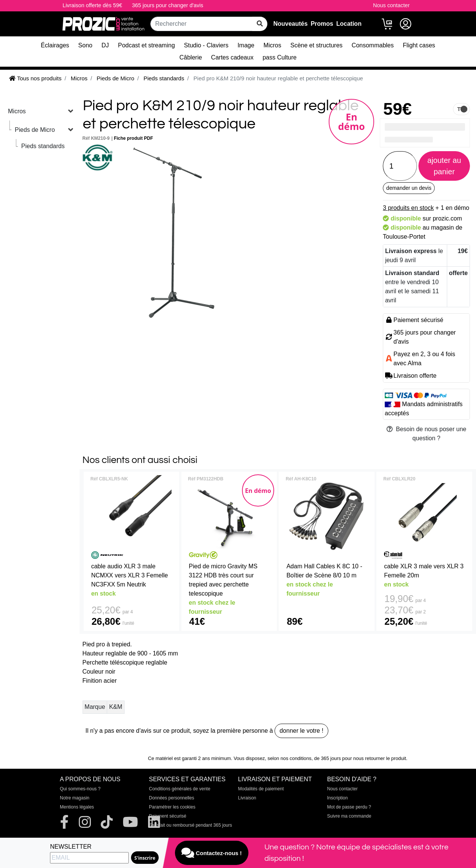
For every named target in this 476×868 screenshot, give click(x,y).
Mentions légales (77, 807)
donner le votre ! (301, 731)
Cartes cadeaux (232, 57)
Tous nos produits (35, 78)
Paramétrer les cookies (172, 807)
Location (349, 24)
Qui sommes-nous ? (80, 789)
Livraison (247, 798)
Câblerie (191, 57)
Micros (272, 45)
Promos (322, 24)
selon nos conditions (290, 758)
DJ (105, 45)
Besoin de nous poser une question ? (427, 434)
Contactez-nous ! (212, 853)
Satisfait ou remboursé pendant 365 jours (190, 825)
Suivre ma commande (349, 816)
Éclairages (55, 45)
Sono (85, 45)
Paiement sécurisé (168, 816)
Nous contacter (391, 5)
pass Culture (279, 57)
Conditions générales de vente (179, 789)
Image (246, 45)
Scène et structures (317, 45)
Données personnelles (171, 798)
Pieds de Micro (35, 130)
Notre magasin (75, 798)
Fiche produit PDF (133, 138)
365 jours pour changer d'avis (167, 5)
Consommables (373, 45)
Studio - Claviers (206, 45)
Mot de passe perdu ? (349, 807)
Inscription (338, 798)
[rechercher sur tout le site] (260, 24)
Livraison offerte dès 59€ (92, 5)
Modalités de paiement (261, 789)
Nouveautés (291, 24)
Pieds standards (43, 146)
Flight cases (419, 45)
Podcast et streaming (147, 45)
